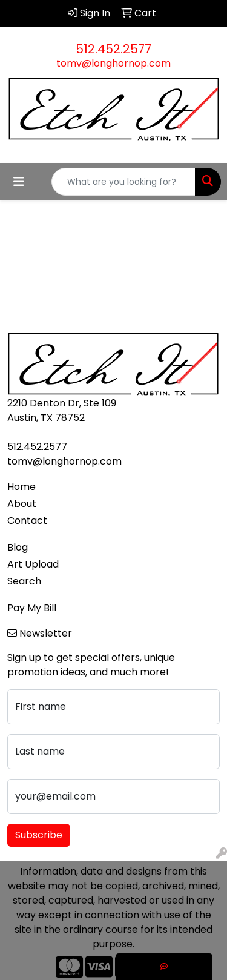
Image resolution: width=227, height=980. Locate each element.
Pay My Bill (32, 608)
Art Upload (33, 564)
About (22, 504)
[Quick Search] (123, 182)
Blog (18, 547)
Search (24, 581)
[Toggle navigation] (19, 182)
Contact (27, 521)
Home (21, 487)
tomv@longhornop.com (113, 63)
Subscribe (39, 835)
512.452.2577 (113, 49)
